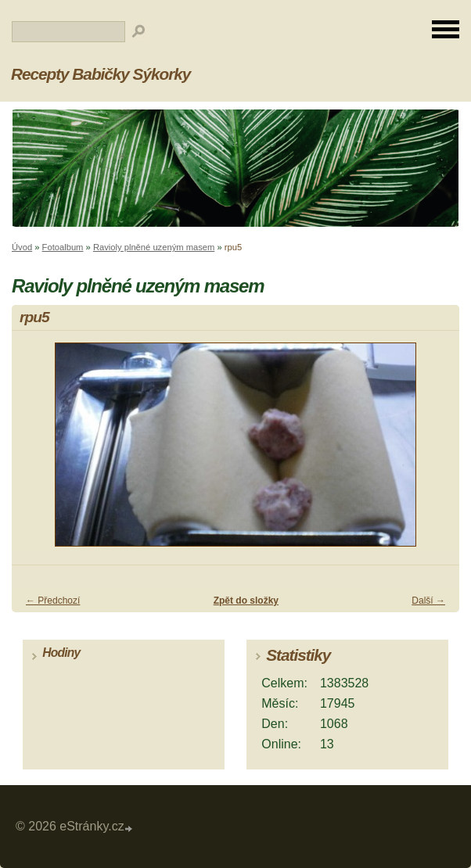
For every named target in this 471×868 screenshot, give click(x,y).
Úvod (22, 247)
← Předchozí (53, 601)
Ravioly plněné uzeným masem (154, 247)
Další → (428, 601)
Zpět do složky (246, 601)
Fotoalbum (63, 247)
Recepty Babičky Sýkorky (101, 74)
